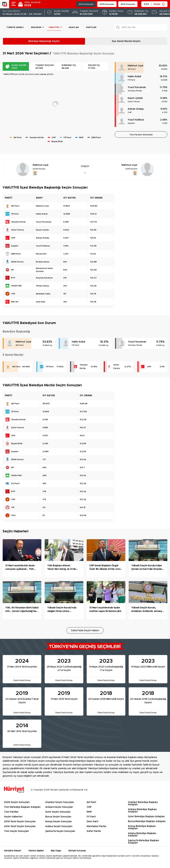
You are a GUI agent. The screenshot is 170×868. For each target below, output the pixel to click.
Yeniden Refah (135, 91)
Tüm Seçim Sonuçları (16, 831)
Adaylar (74, 27)
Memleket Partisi (96, 826)
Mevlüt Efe (41, 254)
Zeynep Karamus (44, 278)
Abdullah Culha (43, 294)
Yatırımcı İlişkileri (36, 851)
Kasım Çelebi (135, 98)
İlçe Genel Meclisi (126, 41)
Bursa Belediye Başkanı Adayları (147, 821)
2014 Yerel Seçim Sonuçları (20, 826)
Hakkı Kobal (134, 77)
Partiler (91, 27)
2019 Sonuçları (107, 4)
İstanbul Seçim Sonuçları (60, 802)
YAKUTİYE (54, 27)
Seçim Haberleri (13, 817)
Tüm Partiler (11, 812)
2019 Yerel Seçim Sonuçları (20, 822)
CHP (130, 112)
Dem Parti (92, 822)
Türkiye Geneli (15, 27)
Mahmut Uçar (136, 66)
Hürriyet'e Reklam (13, 851)
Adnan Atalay (136, 109)
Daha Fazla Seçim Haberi (85, 631)
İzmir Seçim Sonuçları (58, 812)
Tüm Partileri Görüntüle (141, 135)
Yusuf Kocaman (137, 87)
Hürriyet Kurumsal (77, 851)
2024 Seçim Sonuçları (17, 802)
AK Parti (132, 69)
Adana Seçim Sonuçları (59, 826)
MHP (89, 812)
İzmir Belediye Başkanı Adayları (146, 817)
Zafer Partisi (134, 102)
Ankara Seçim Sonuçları (59, 807)
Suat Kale (41, 302)
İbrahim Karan (43, 262)
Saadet (131, 123)
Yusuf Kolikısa (136, 120)
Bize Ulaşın (56, 851)
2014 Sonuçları (128, 4)
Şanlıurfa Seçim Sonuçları (60, 831)
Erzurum (36, 27)
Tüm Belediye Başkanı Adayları (22, 807)
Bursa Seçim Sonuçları (58, 817)
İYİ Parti (131, 80)
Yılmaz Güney (42, 286)
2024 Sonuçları (86, 4)
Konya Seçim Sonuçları (59, 822)
